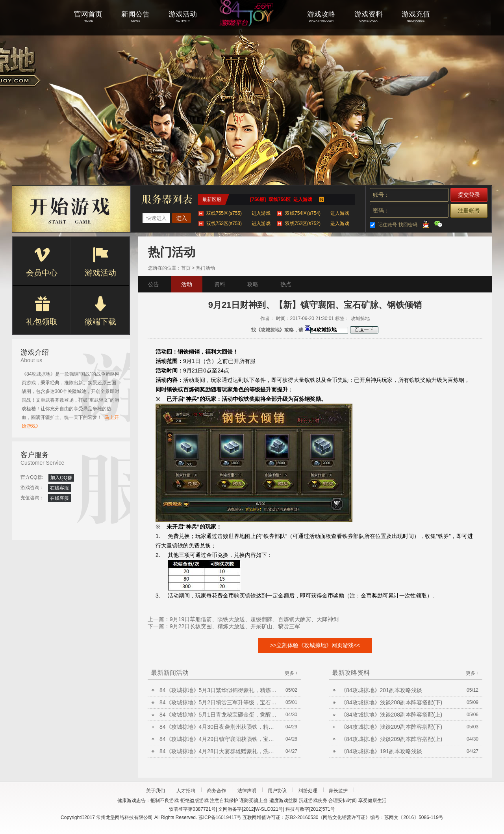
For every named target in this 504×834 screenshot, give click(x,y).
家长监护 (338, 791)
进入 (182, 218)
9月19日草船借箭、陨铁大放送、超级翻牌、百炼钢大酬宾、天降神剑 (254, 619)
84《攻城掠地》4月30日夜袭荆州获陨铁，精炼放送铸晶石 (219, 727)
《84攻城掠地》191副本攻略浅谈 (381, 751)
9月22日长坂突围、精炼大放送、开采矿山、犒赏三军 (235, 626)
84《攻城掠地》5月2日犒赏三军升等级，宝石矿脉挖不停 (219, 702)
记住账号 (387, 225)
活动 (187, 284)
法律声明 (247, 791)
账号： (381, 195)
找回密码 (408, 225)
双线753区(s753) (238, 223)
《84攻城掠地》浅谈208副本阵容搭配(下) (391, 702)
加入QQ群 (61, 478)
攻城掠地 (252, 24)
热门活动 (206, 268)
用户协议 (277, 791)
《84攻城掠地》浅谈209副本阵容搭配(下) (391, 727)
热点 (286, 284)
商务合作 (217, 791)
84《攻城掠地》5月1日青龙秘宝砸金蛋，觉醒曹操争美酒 (219, 715)
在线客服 (59, 488)
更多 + (291, 673)
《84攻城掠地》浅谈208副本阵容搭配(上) (391, 715)
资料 (220, 284)
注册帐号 (469, 210)
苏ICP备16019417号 (220, 817)
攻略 (253, 284)
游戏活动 (100, 262)
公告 (154, 284)
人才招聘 (186, 791)
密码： (381, 210)
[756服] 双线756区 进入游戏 (281, 199)
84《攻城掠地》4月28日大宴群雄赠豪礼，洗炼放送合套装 (219, 751)
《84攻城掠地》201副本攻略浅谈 (381, 690)
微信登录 (438, 224)
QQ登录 (426, 224)
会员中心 (42, 262)
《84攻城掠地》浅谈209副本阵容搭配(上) (391, 739)
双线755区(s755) (238, 213)
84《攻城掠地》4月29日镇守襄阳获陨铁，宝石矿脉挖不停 (219, 739)
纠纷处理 (308, 791)
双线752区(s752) (317, 223)
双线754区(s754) (317, 213)
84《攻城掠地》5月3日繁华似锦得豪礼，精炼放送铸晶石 (219, 690)
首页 (186, 268)
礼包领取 (42, 311)
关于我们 (156, 791)
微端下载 (100, 311)
